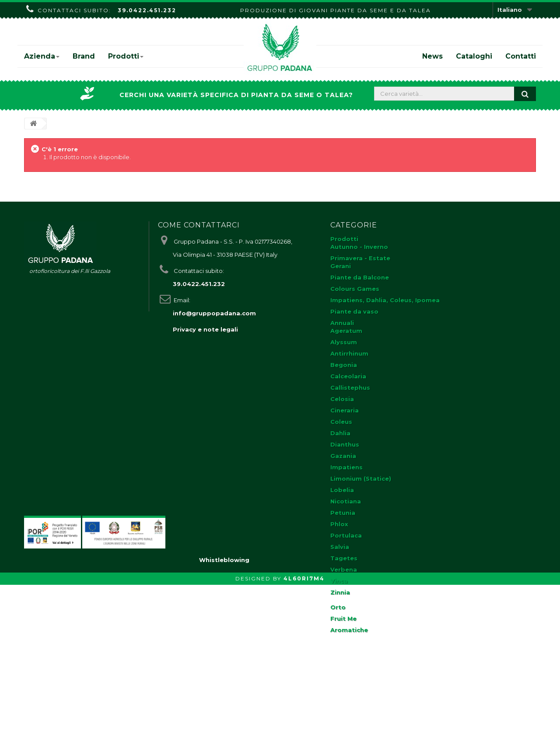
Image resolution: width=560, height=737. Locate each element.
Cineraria (345, 410)
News (432, 56)
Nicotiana (346, 501)
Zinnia (340, 592)
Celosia (342, 399)
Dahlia (340, 433)
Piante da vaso (354, 311)
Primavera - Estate (360, 258)
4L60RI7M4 (304, 731)
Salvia (340, 547)
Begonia (344, 365)
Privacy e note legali (205, 329)
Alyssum (344, 342)
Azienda (42, 56)
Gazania (343, 456)
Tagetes (344, 558)
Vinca (339, 581)
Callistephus (350, 388)
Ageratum (346, 331)
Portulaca (346, 535)
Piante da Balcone (360, 277)
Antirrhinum (349, 353)
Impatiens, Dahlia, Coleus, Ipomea (385, 300)
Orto (338, 607)
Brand (84, 56)
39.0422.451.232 (147, 10)
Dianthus (345, 444)
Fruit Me (343, 618)
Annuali (342, 323)
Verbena (344, 569)
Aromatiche (349, 630)
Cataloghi (474, 56)
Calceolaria (348, 376)
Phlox (339, 524)
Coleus (341, 422)
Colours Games (355, 289)
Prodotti (126, 56)
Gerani (341, 266)
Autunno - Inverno (359, 247)
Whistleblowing (224, 712)
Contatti (521, 56)
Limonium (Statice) (361, 479)
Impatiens (346, 467)
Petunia (343, 513)
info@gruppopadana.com (214, 313)
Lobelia (342, 490)
